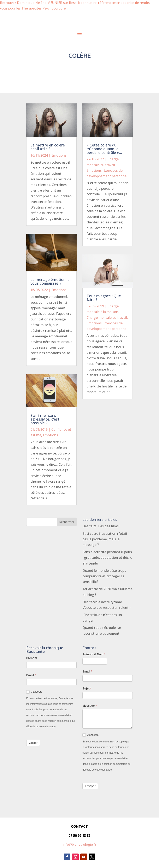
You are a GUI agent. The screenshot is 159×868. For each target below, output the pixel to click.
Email (31, 675)
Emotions (59, 155)
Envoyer (90, 786)
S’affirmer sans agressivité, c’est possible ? (45, 419)
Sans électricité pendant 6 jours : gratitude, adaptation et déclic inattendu (107, 557)
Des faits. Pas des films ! (101, 526)
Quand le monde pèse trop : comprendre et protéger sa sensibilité (104, 576)
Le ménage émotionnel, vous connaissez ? (51, 281)
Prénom (32, 658)
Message (90, 706)
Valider (33, 743)
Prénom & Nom (94, 654)
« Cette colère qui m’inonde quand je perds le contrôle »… (104, 149)
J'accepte (34, 692)
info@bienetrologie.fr (79, 844)
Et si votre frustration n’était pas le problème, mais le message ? (105, 539)
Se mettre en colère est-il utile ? (48, 147)
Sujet (87, 688)
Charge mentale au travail (107, 318)
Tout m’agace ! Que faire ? (104, 298)
